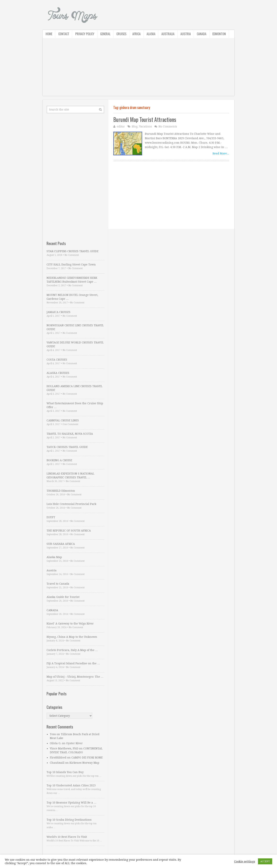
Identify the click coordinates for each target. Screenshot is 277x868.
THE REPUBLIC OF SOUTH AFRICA (69, 531)
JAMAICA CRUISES (58, 312)
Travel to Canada (58, 584)
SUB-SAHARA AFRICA (61, 544)
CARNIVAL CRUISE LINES (63, 420)
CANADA (52, 610)
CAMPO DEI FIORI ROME (87, 758)
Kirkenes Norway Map (84, 763)
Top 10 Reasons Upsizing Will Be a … (71, 803)
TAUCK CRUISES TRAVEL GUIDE (67, 447)
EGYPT (51, 517)
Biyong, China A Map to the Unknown (72, 637)
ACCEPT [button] (265, 861)
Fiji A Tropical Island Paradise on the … (73, 663)
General (105, 34)
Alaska (151, 34)
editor (121, 126)
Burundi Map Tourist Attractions (145, 119)
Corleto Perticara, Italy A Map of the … (72, 650)
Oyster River (74, 743)
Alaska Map (54, 557)
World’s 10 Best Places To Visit (67, 837)
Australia (168, 34)
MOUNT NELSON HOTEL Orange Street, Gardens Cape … (72, 297)
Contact (64, 34)
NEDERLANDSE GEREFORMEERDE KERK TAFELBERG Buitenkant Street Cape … (72, 280)
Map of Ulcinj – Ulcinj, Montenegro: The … (75, 677)
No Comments (168, 126)
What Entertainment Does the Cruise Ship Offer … (75, 405)
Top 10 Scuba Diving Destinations (69, 820)
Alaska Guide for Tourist (63, 597)
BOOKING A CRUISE (59, 460)
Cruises (121, 34)
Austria (186, 34)
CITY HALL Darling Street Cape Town (71, 265)
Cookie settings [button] (245, 861)
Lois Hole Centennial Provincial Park (71, 504)
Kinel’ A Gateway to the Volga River (70, 624)
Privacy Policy (85, 34)
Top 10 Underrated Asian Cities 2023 (71, 785)
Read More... (221, 153)
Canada (202, 34)
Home (49, 34)
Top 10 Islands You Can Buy (65, 772)
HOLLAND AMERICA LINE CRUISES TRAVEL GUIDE (74, 388)
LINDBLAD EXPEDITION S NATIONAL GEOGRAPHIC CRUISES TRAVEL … (70, 475)
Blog (135, 126)
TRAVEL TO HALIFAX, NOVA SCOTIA (70, 434)
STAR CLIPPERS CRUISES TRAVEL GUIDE (73, 251)
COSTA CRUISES (57, 360)
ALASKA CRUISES (58, 373)
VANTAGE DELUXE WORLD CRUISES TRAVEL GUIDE (75, 344)
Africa (136, 34)
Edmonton (219, 34)
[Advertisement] (138, 69)
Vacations (145, 126)
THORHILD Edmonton (61, 491)
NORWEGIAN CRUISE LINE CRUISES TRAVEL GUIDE (75, 327)
